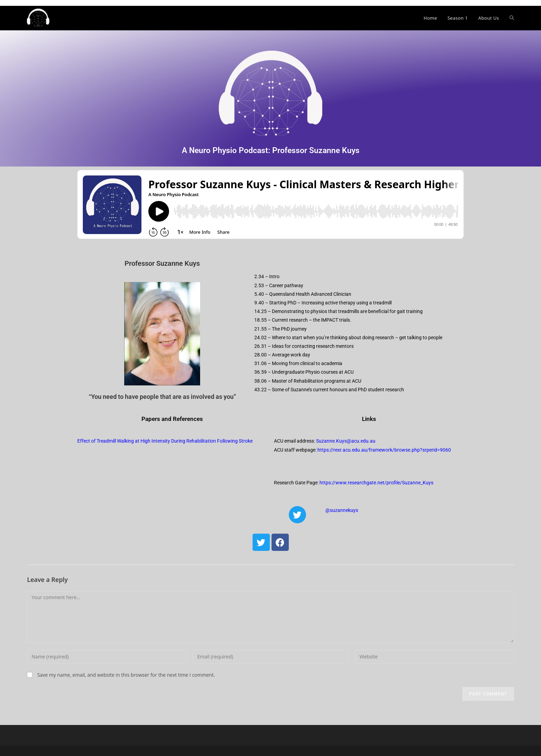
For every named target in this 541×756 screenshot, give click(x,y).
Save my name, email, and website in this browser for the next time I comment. (126, 675)
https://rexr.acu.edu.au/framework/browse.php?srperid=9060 (384, 450)
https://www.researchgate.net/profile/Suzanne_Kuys (376, 483)
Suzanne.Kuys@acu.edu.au (346, 441)
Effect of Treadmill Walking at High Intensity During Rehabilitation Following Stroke (165, 441)
